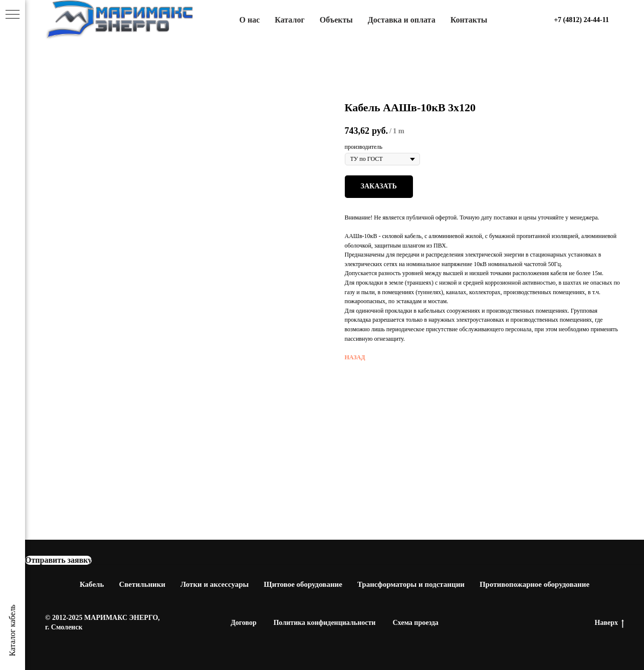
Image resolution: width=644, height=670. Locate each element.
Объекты (336, 20)
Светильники (142, 584)
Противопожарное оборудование (534, 584)
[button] (58, 560)
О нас (250, 20)
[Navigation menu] (13, 15)
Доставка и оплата (402, 20)
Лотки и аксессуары (214, 584)
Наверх (609, 623)
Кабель (92, 584)
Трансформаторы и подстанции (411, 584)
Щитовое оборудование (303, 584)
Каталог (289, 20)
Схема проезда (415, 623)
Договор (244, 623)
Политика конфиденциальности (325, 623)
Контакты (469, 20)
